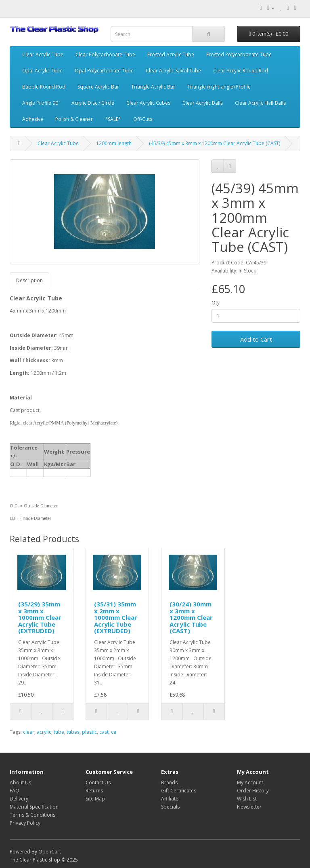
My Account (250, 782)
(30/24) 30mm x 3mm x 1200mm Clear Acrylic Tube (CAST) (191, 617)
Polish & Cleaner (74, 119)
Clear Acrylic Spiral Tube (173, 71)
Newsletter (249, 807)
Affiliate (170, 799)
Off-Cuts (143, 119)
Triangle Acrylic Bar (153, 87)
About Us (20, 782)
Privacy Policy (25, 823)
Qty (216, 303)
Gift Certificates (179, 791)
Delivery (19, 799)
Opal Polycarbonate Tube (104, 71)
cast (104, 732)
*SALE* (113, 119)
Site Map (95, 799)
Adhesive (33, 119)
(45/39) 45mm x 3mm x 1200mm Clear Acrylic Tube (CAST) (215, 143)
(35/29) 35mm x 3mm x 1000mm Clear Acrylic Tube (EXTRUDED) (40, 617)
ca (114, 732)
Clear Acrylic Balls (203, 103)
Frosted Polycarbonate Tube (239, 54)
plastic (89, 732)
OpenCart (50, 852)
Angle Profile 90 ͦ (41, 103)
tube (59, 732)
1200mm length (114, 143)
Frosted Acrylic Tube (171, 54)
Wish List (247, 799)
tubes (73, 732)
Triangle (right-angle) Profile (219, 87)
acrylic (44, 732)
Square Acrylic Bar (98, 87)
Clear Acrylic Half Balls (260, 103)
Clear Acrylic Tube (43, 54)
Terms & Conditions (32, 815)
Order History (253, 791)
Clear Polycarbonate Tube (105, 54)
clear (29, 732)
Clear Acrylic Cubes (148, 103)
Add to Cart (256, 339)
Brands (169, 782)
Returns (94, 791)
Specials (170, 807)
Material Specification (34, 807)
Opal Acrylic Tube (42, 71)
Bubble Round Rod (44, 87)
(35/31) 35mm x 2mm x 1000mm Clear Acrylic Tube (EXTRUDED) (116, 617)
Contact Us (98, 782)
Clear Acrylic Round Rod (241, 71)
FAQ (15, 791)
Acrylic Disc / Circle (93, 103)
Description (29, 280)
